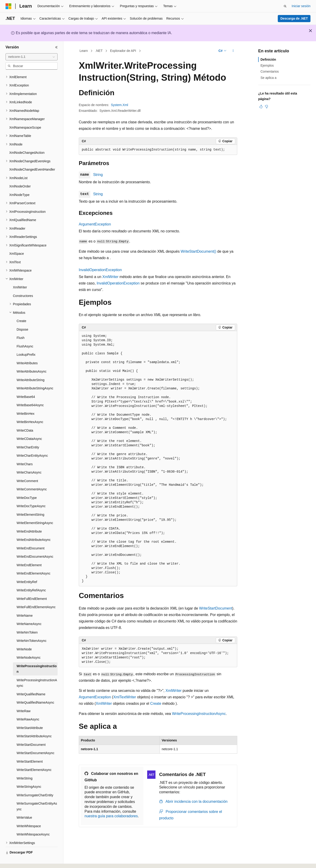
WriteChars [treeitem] (25, 451)
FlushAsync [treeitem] (25, 334)
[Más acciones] (233, 51)
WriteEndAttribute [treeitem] (29, 519)
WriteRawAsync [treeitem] (28, 707)
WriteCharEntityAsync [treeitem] (32, 443)
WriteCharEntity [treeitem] (28, 435)
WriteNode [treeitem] (24, 637)
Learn (84, 51)
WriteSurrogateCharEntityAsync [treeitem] (37, 794)
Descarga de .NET (294, 18)
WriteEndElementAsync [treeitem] (34, 561)
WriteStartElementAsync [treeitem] (34, 757)
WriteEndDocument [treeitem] (31, 536)
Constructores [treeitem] (23, 283)
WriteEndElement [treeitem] (29, 552)
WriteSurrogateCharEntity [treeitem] (35, 782)
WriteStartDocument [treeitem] (31, 732)
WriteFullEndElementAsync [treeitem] (36, 594)
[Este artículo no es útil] (266, 107)
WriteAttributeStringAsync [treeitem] (35, 376)
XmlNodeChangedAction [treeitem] (27, 140)
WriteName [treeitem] (25, 603)
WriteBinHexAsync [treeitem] (30, 409)
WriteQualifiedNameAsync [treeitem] (35, 690)
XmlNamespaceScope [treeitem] (25, 115)
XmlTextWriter (124, 697)
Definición (268, 59)
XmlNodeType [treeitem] (19, 182)
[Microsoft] (9, 6)
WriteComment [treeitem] (27, 468)
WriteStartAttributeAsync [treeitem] (34, 723)
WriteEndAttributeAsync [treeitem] (34, 527)
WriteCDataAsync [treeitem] (29, 426)
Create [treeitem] (21, 308)
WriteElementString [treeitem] (30, 502)
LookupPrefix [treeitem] (26, 342)
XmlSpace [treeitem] (17, 241)
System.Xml (120, 105)
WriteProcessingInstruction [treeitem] (37, 656)
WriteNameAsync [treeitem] (29, 611)
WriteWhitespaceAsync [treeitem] (33, 822)
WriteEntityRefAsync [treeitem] (31, 578)
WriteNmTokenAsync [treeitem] (32, 628)
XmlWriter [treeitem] (20, 275)
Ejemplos (267, 65)
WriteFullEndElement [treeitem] (32, 586)
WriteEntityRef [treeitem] (27, 569)
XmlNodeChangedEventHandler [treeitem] (32, 157)
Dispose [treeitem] (22, 317)
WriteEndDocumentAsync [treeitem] (35, 544)
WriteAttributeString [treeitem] (31, 367)
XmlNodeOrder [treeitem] (20, 174)
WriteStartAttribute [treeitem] (30, 715)
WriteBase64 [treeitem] (26, 384)
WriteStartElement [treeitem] (30, 749)
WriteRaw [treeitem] (23, 698)
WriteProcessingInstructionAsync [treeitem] (37, 670)
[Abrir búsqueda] (285, 6)
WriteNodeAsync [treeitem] (29, 645)
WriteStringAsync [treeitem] (29, 774)
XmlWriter (110, 277)
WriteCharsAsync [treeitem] (29, 460)
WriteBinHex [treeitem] (26, 401)
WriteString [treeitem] (25, 766)
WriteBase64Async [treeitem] (30, 392)
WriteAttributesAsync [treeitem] (32, 359)
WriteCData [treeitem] (25, 418)
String (98, 175)
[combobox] (32, 57)
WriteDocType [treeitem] (27, 485)
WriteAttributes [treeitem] (27, 350)
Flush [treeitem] (20, 325)
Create (156, 704)
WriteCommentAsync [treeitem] (32, 477)
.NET (99, 51)
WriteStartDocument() (198, 251)
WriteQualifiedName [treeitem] (31, 681)
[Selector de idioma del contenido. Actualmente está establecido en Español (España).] (24, 860)
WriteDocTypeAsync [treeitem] (31, 493)
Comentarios (270, 71)
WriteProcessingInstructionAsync (199, 714)
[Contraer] (56, 47)
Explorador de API (123, 51)
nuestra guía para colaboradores (111, 816)
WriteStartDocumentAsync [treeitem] (35, 740)
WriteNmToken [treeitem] (27, 620)
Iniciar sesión (301, 6)
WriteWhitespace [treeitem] (29, 813)
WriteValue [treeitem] (24, 805)
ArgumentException (95, 224)
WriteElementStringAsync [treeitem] (35, 510)
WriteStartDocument (216, 608)
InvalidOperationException (100, 270)
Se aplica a (268, 78)
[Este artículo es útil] (261, 107)
